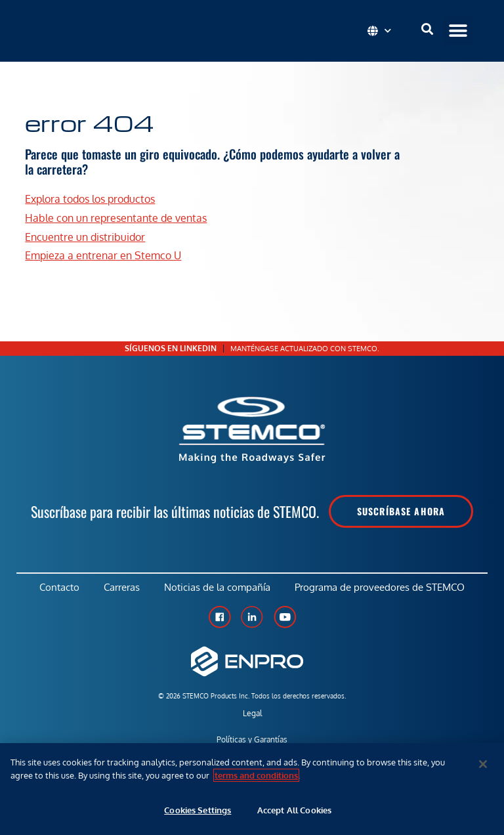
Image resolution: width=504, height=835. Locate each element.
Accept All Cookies (294, 810)
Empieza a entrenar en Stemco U (103, 256)
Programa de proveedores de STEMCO (383, 589)
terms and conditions (256, 775)
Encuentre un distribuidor (85, 237)
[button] (458, 31)
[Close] (483, 764)
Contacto (57, 589)
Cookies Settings (198, 810)
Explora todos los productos (90, 199)
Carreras (121, 589)
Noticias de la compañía (219, 589)
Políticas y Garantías (252, 742)
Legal (252, 716)
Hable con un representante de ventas (116, 218)
